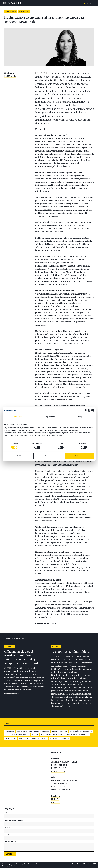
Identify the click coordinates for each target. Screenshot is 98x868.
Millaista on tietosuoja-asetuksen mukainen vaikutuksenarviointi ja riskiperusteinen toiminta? (22, 657)
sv (91, 3)
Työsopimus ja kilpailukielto (71, 652)
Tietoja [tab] (80, 417)
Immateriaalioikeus (24, 731)
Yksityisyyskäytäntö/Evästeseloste (15, 866)
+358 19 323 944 (60, 784)
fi (85, 3)
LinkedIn (55, 799)
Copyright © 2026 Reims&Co (82, 864)
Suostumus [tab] (18, 417)
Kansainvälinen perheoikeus (81, 731)
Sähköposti (8, 827)
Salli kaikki (79, 456)
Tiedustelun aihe (11, 842)
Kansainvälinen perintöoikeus (17, 735)
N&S (95, 864)
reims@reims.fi (58, 771)
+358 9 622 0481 (60, 765)
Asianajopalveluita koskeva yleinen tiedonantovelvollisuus (23, 864)
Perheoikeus (24, 12)
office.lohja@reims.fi (61, 790)
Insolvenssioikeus (42, 731)
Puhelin (7, 835)
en (88, 3)
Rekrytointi (72, 735)
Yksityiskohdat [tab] (49, 417)
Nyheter (35, 735)
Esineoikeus (9, 731)
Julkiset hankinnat (59, 731)
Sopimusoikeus (11, 738)
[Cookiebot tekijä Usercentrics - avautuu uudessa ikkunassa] (85, 410)
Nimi (5, 813)
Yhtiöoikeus (64, 738)
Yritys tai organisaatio (13, 820)
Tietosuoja (9, 646)
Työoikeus (56, 646)
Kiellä (19, 456)
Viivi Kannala (10, 76)
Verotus (53, 738)
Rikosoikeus (84, 735)
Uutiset (44, 738)
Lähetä (9, 854)
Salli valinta (49, 456)
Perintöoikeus (10, 12)
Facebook (55, 796)
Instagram (56, 802)
